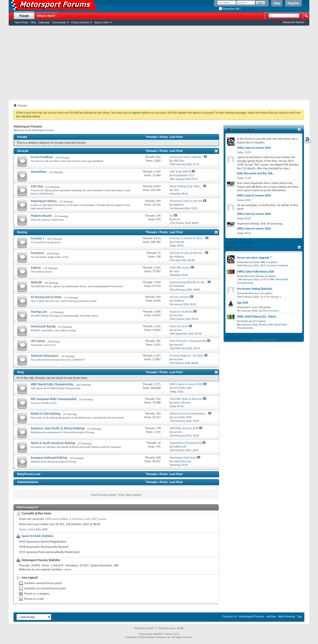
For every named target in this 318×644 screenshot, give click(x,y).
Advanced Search (294, 22)
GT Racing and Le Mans (46, 297)
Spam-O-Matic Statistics (38, 536)
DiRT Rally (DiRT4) (180, 172)
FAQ (33, 22)
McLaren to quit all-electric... (187, 253)
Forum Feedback (42, 157)
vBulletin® (158, 634)
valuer (67, 569)
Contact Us (230, 616)
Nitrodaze (254, 293)
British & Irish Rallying (46, 414)
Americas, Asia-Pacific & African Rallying (58, 428)
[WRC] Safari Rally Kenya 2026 (256, 272)
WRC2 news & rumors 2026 (186, 384)
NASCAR (36, 282)
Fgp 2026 (243, 303)
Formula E (38, 253)
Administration (28, 482)
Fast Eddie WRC (38, 529)
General (23, 151)
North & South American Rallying (53, 443)
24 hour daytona (180, 297)
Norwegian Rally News (183, 458)
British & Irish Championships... (189, 414)
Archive (271, 616)
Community (59, 22)
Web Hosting (287, 616)
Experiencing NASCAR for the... (188, 282)
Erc (172, 216)
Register (293, 3)
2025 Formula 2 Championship (188, 341)
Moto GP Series (179, 326)
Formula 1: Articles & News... (187, 238)
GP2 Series (38, 341)
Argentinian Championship (186, 443)
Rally (21, 372)
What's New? (46, 16)
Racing (22, 232)
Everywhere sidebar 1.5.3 (264, 340)
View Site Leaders (130, 495)
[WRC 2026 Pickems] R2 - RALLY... (257, 317)
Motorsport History (44, 201)
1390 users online (56, 519)
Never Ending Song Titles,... (186, 186)
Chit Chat (37, 186)
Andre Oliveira (256, 276)
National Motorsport (45, 356)
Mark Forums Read (103, 495)
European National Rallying (49, 458)
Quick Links (101, 22)
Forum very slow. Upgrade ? (186, 157)
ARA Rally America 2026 (184, 428)
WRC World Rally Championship (52, 384)
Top (299, 616)
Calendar (44, 22)
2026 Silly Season (180, 268)
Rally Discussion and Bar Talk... (256, 173)
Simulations (39, 172)
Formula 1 (38, 238)
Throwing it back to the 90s (186, 201)
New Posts (21, 22)
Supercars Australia (181, 312)
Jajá (251, 321)
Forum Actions (80, 22)
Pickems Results (41, 216)
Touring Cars (39, 312)
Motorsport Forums (252, 616)
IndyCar (36, 268)
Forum (24, 16)
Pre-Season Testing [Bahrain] (255, 289)
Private (22, 137)
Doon (23, 529)
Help (277, 3)
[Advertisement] (159, 63)
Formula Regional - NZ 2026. (187, 356)
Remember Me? (230, 9)
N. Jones (253, 307)
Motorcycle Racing (43, 326)
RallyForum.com (29, 474)
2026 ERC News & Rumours (186, 399)
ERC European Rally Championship (54, 399)
